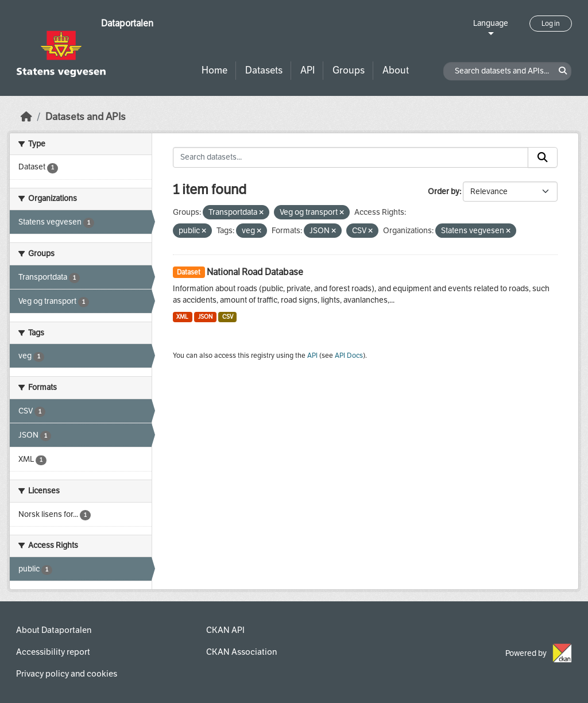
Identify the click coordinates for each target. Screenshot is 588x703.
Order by (444, 192)
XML (182, 317)
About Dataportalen (54, 630)
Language (491, 23)
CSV (228, 317)
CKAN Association (241, 652)
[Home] (26, 117)
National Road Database (255, 272)
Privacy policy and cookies (67, 674)
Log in (551, 24)
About (396, 70)
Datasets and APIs (86, 117)
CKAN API (225, 630)
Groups (349, 70)
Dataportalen (127, 23)
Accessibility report (53, 652)
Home (214, 70)
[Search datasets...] (351, 157)
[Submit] (543, 157)
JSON (205, 317)
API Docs (349, 356)
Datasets (264, 70)
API (307, 70)
